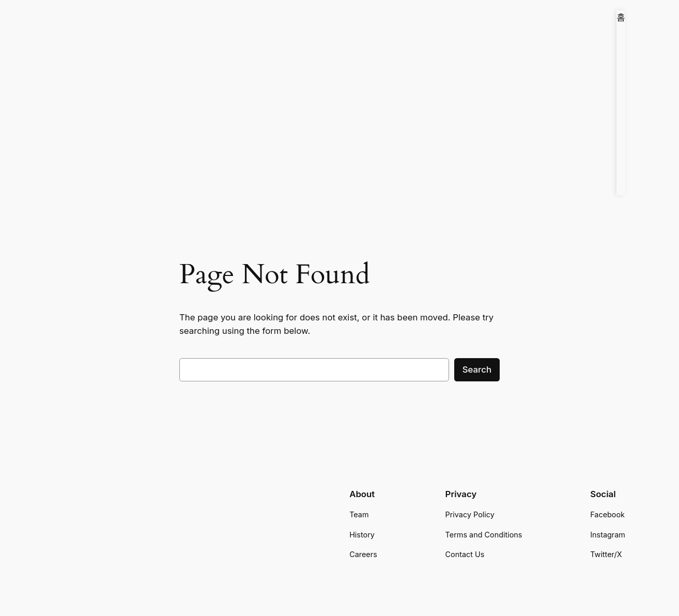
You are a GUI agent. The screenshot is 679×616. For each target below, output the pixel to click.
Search (477, 369)
